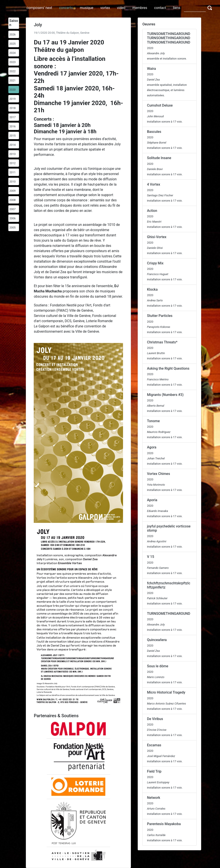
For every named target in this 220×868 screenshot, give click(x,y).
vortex (105, 8)
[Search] (195, 8)
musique (87, 8)
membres (140, 8)
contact (160, 8)
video (121, 8)
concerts (66, 8)
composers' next (39, 8)
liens (177, 8)
